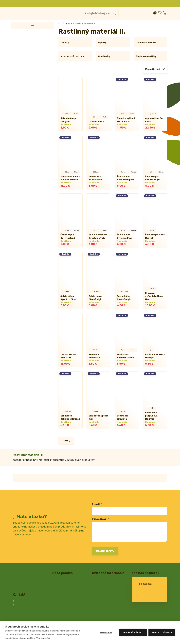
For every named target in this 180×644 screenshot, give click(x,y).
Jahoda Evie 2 (96, 122)
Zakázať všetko (133, 632)
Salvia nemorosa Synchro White (97, 236)
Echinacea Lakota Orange (154, 353)
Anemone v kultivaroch (94, 178)
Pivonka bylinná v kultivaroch (126, 120)
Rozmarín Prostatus (99, 354)
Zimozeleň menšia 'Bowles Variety (70, 178)
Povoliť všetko (162, 632)
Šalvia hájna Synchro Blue (67, 295)
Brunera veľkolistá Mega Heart (154, 295)
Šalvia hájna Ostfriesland (67, 236)
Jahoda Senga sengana (68, 120)
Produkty (66, 23)
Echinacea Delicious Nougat (69, 411)
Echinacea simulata (127, 413)
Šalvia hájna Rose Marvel (154, 236)
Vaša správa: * (100, 513)
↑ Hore (66, 434)
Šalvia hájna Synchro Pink (124, 236)
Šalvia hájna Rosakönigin (123, 295)
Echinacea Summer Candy (127, 353)
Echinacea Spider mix (98, 411)
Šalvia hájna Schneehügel (152, 178)
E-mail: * (97, 498)
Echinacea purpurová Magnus (155, 411)
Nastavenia (106, 632)
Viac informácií (43, 638)
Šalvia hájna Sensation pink (124, 178)
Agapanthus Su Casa (153, 120)
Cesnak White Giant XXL (70, 353)
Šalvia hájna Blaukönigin (95, 295)
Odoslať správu (105, 545)
